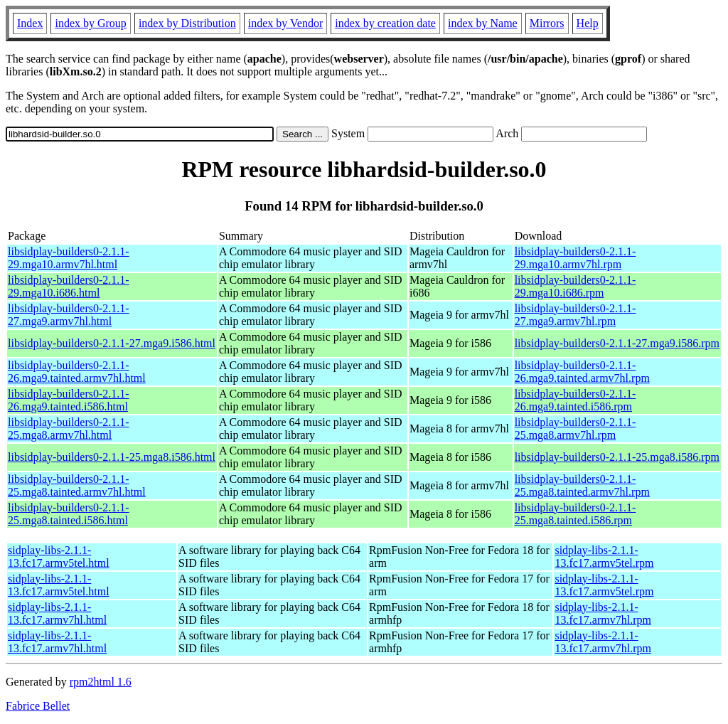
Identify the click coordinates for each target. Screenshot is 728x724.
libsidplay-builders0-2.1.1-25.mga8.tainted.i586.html (69, 514)
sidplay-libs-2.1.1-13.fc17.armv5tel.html (59, 557)
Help (588, 23)
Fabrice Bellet (38, 706)
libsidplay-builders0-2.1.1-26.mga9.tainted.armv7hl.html (77, 372)
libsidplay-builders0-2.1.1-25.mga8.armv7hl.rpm (576, 428)
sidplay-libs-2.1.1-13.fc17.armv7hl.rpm (603, 613)
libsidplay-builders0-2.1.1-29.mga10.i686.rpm (576, 286)
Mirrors (547, 23)
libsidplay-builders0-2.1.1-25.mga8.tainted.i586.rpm (576, 514)
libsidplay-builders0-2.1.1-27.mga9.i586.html (112, 343)
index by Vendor (285, 23)
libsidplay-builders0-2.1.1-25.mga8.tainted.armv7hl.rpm (582, 485)
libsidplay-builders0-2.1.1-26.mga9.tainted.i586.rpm (576, 400)
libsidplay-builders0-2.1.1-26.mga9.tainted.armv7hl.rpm (582, 372)
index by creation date (385, 23)
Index (30, 23)
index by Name (483, 23)
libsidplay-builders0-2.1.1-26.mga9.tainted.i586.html (69, 400)
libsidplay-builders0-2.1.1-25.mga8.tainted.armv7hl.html (77, 485)
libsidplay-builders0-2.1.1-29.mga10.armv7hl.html (69, 258)
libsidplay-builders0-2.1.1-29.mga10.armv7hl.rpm (576, 258)
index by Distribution (187, 23)
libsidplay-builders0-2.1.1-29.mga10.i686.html (69, 286)
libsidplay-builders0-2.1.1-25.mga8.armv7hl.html (69, 428)
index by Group (90, 23)
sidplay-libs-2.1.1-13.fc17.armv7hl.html (57, 613)
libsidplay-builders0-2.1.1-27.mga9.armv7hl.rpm (576, 315)
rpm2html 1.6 (101, 682)
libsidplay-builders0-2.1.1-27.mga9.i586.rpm (617, 343)
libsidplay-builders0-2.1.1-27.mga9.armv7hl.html (69, 315)
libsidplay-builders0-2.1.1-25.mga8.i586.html (112, 457)
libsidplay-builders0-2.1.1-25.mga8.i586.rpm (617, 457)
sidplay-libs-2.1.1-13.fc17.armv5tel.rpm (604, 557)
